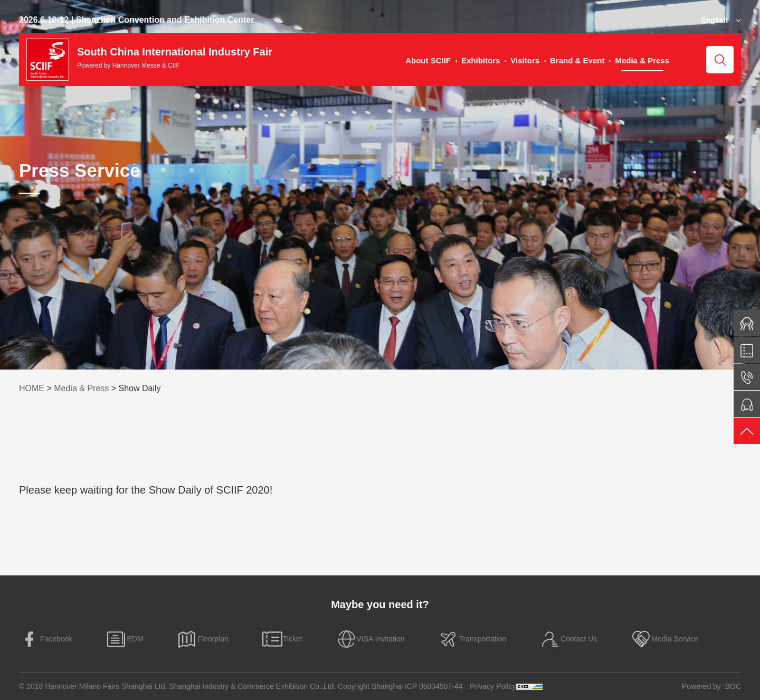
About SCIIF (428, 60)
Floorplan (202, 639)
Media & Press (642, 60)
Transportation (472, 639)
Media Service (664, 639)
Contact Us (568, 639)
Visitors (525, 60)
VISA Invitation (370, 639)
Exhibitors (481, 60)
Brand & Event (577, 60)
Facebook (46, 639)
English (714, 20)
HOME (32, 388)
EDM (124, 639)
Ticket (282, 639)
